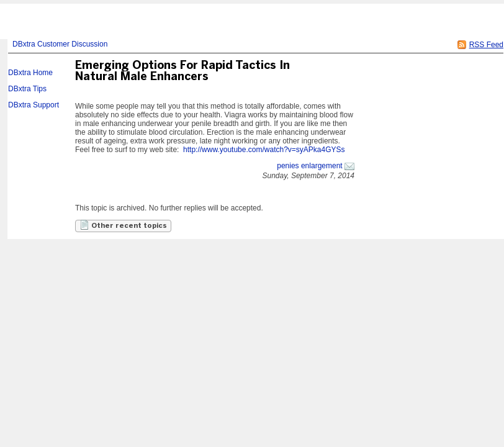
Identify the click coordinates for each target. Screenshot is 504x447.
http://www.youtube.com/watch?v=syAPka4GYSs (264, 150)
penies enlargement (309, 166)
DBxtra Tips (27, 89)
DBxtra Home (30, 73)
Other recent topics (123, 225)
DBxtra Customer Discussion (60, 44)
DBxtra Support (34, 105)
